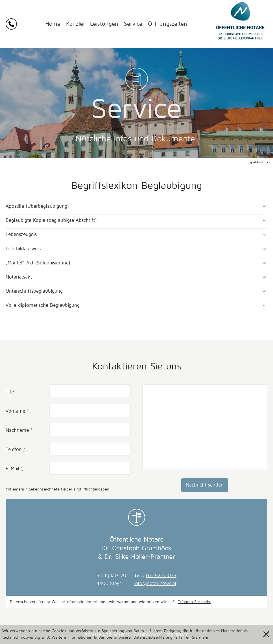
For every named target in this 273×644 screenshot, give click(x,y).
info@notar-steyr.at (155, 583)
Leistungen (104, 24)
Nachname (19, 430)
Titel (10, 392)
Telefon (16, 449)
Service (133, 24)
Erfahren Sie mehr (194, 602)
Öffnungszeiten (168, 24)
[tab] (136, 206)
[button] (12, 24)
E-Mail (14, 469)
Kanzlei (75, 24)
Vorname (17, 411)
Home (53, 24)
